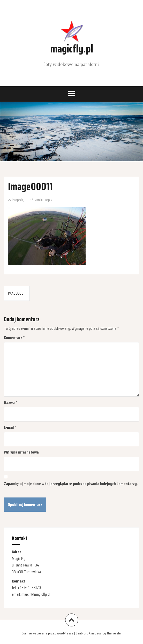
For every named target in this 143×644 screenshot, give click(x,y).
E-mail (10, 427)
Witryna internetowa (21, 452)
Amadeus (95, 633)
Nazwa (11, 403)
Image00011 (17, 293)
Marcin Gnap (42, 200)
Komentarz (14, 338)
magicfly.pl (72, 49)
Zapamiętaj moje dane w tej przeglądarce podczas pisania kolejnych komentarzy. (71, 484)
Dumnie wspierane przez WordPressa (47, 633)
